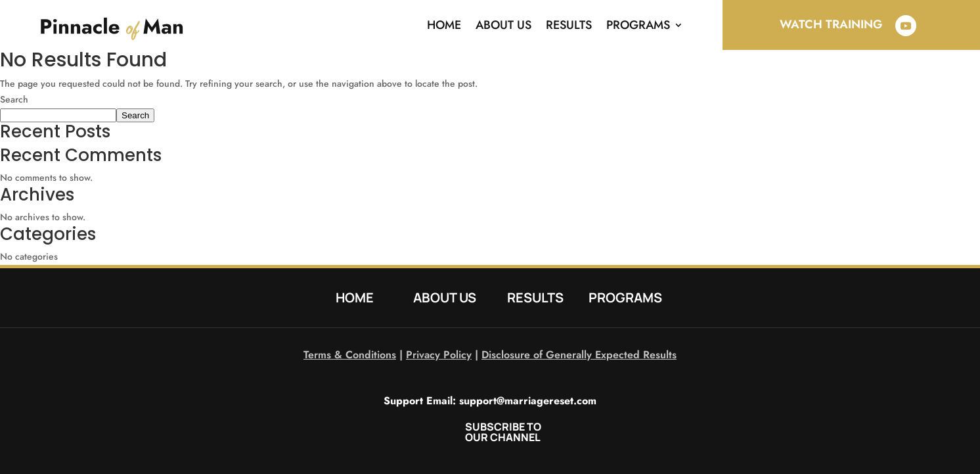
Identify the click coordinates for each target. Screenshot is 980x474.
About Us (503, 25)
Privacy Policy (439, 355)
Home (444, 25)
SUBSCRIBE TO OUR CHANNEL (503, 432)
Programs (638, 25)
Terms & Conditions (350, 355)
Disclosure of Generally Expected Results (579, 355)
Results (569, 25)
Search (14, 99)
